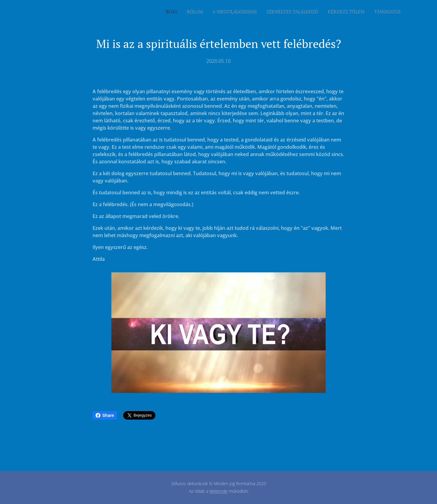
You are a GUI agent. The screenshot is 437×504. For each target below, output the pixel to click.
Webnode (218, 491)
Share (105, 415)
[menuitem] (354, 12)
